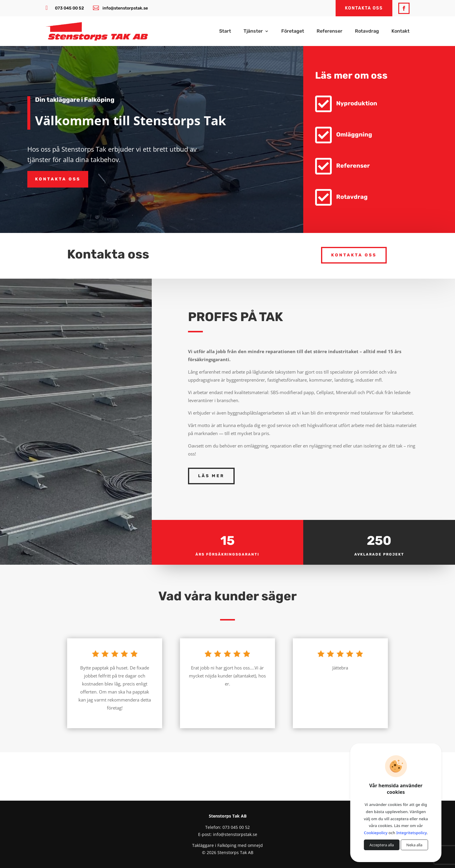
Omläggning (355, 134)
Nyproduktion (358, 103)
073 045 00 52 (69, 8)
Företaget (293, 31)
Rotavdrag (367, 31)
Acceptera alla (382, 845)
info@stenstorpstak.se (125, 8)
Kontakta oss (58, 179)
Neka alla (414, 845)
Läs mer (211, 476)
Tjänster (253, 31)
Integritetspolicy (411, 833)
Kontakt (401, 31)
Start (225, 31)
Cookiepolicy (376, 833)
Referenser (330, 31)
